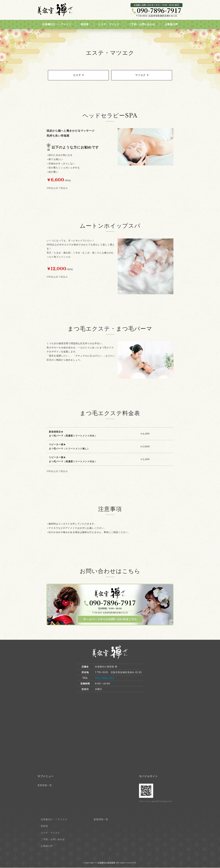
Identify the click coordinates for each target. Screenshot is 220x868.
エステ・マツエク (109, 24)
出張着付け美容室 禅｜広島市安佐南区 (55, 10)
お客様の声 (171, 24)
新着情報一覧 (45, 785)
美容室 (85, 24)
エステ (77, 75)
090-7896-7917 (104, 678)
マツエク (140, 75)
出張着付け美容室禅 (106, 863)
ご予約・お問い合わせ (142, 24)
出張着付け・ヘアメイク (57, 24)
